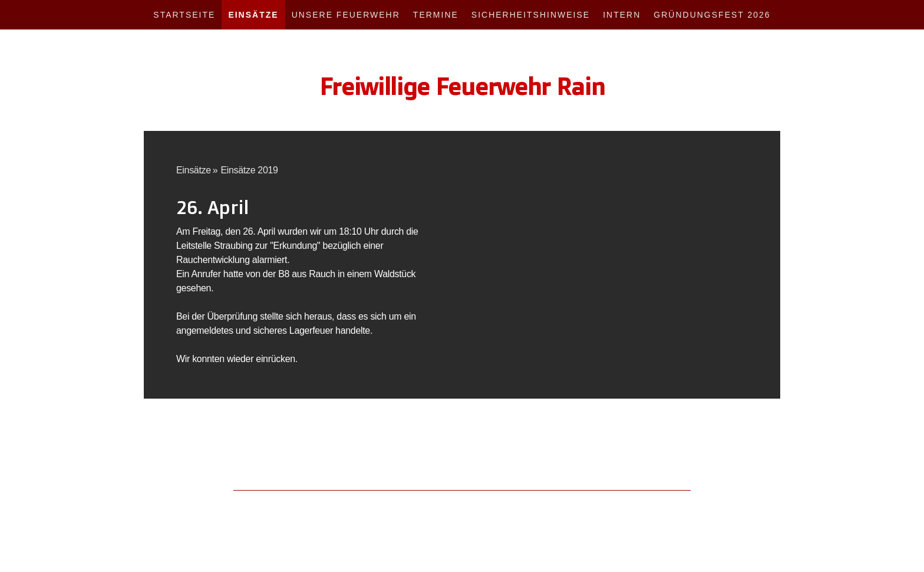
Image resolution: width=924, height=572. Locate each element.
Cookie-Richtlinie (290, 503)
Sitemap (334, 503)
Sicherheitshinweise (531, 15)
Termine (436, 15)
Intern (622, 15)
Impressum (194, 503)
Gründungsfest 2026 (712, 15)
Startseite (184, 15)
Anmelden (731, 516)
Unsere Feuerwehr (346, 15)
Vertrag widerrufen (391, 503)
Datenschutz (237, 503)
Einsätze (253, 15)
